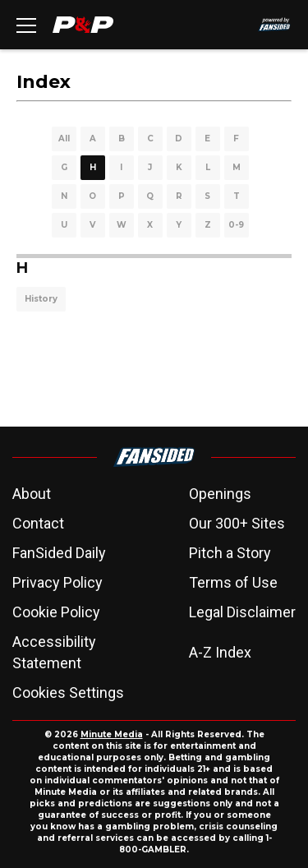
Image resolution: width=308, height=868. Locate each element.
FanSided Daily (59, 553)
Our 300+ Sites (237, 523)
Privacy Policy (57, 582)
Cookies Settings (68, 693)
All (64, 139)
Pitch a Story (230, 553)
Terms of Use (233, 582)
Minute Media (112, 734)
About (32, 494)
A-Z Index (220, 652)
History (41, 299)
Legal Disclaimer (242, 612)
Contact (38, 523)
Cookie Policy (56, 612)
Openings (220, 494)
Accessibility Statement (54, 652)
